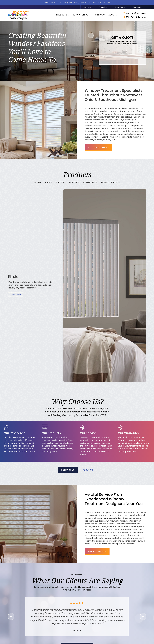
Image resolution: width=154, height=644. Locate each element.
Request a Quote (103, 551)
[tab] (38, 182)
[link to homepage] (18, 15)
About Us (88, 470)
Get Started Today (98, 147)
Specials (88, 7)
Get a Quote (120, 7)
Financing (103, 7)
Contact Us (138, 7)
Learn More (15, 295)
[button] (63, 15)
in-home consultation (117, 518)
